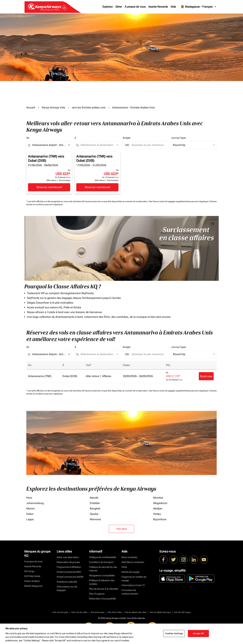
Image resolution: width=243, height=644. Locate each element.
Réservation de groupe (68, 562)
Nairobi (94, 498)
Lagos (30, 519)
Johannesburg (35, 503)
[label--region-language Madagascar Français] (198, 7)
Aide (173, 7)
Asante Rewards (158, 7)
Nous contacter (129, 557)
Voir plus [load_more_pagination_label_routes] (122, 529)
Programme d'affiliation (69, 567)
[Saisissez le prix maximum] (148, 145)
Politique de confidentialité (103, 557)
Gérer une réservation (68, 557)
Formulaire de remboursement (130, 592)
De (28, 138)
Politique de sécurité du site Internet (103, 569)
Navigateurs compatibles (102, 575)
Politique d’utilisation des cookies (102, 582)
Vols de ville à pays (182, 612)
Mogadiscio (160, 503)
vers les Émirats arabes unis (89, 107)
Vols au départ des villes (136, 612)
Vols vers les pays (60, 612)
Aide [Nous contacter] (133, 562)
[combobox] (49, 145)
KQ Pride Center (32, 576)
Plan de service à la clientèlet (104, 589)
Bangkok (95, 508)
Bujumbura (160, 519)
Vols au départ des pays (160, 612)
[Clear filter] (69, 145)
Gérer (119, 7)
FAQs (124, 567)
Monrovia (95, 519)
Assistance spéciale (67, 582)
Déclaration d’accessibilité (102, 599)
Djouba (94, 514)
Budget (127, 138)
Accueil (31, 107)
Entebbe (95, 503)
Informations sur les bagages (67, 588)
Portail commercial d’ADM (70, 577)
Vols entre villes (114, 612)
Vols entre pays (97, 612)
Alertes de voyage (130, 572)
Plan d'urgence (97, 594)
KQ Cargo (29, 571)
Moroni (31, 508)
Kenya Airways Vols (53, 107)
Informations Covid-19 (133, 585)
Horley (157, 514)
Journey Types (179, 138)
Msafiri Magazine (33, 586)
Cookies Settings (174, 633)
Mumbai (158, 498)
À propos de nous (135, 7)
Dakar (30, 514)
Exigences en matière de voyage (134, 579)
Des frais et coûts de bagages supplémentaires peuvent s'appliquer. (179, 201)
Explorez (108, 7)
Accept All (198, 633)
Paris (29, 498)
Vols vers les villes (79, 612)
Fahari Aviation (32, 581)
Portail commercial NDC (69, 572)
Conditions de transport (101, 562)
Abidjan (158, 508)
